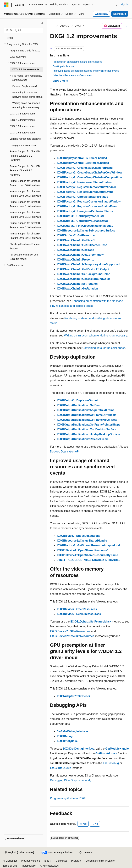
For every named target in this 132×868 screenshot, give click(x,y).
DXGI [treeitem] (10, 38)
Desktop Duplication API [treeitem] (25, 86)
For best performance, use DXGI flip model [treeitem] (24, 257)
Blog (47, 861)
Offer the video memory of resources (72, 75)
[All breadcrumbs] (53, 26)
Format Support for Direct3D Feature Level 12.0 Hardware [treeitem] (25, 225)
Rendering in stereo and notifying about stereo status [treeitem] (27, 95)
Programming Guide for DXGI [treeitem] (25, 51)
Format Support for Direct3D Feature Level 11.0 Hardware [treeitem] (25, 204)
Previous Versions (31, 861)
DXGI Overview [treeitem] (18, 57)
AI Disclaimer (10, 861)
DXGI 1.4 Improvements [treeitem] (23, 120)
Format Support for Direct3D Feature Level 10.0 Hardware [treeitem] (25, 183)
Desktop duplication (63, 66)
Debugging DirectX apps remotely (70, 780)
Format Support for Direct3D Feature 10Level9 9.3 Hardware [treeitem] (25, 170)
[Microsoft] (6, 5)
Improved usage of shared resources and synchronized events (86, 71)
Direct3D (65, 26)
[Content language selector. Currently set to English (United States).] (19, 853)
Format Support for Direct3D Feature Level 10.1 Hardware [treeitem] (25, 194)
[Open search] (116, 5)
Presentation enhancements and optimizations (77, 62)
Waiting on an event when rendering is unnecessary (96, 336)
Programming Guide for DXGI (68, 798)
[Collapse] (42, 23)
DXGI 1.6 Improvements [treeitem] (23, 133)
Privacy (75, 861)
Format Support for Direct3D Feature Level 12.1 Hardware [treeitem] (25, 236)
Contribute (61, 861)
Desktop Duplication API (65, 452)
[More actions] (126, 26)
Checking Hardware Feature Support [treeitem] (25, 246)
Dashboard (120, 14)
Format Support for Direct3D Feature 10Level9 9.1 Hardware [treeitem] (25, 156)
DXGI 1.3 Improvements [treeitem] (23, 114)
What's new (101, 14)
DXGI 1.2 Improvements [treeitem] (26, 69)
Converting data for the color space (104, 348)
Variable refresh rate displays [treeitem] (25, 139)
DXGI (78, 26)
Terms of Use (10, 866)
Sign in (124, 4)
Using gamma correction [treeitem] (23, 145)
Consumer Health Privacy (99, 861)
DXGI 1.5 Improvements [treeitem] (23, 126)
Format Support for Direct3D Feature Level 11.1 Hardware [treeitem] (25, 215)
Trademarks (27, 866)
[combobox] (24, 30)
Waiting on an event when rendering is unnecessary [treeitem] (26, 105)
